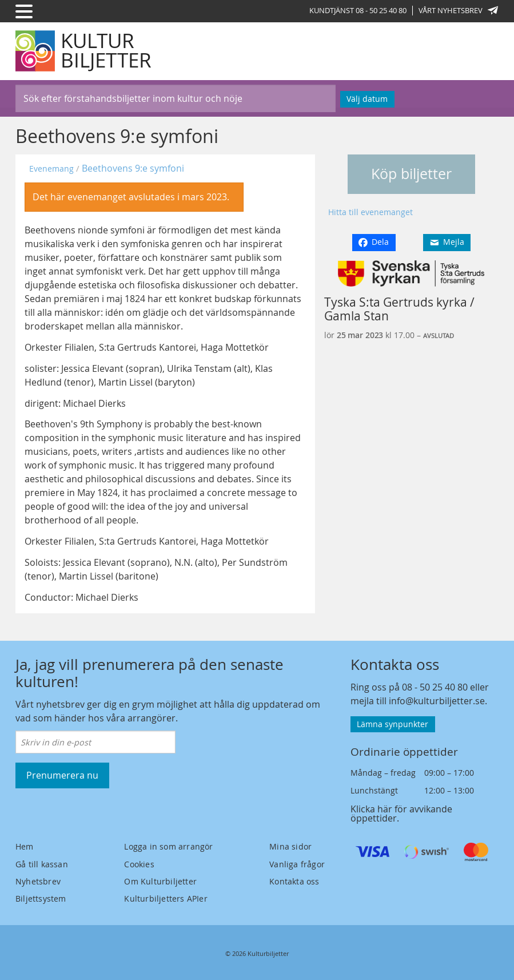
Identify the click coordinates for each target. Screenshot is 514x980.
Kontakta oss (294, 881)
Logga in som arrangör (168, 846)
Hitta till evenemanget (370, 212)
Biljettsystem (41, 898)
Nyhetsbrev (38, 881)
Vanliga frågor (297, 864)
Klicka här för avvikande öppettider (401, 814)
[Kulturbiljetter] (84, 51)
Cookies (139, 864)
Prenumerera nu (62, 775)
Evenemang (51, 168)
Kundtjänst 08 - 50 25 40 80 (358, 10)
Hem (25, 846)
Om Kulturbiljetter (160, 881)
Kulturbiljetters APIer (166, 898)
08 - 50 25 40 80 (435, 687)
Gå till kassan (42, 864)
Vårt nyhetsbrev (459, 10)
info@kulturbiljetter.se (437, 701)
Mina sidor (290, 846)
